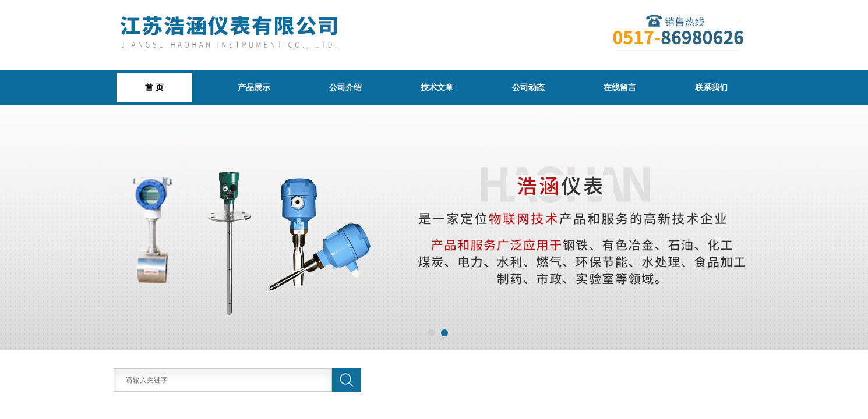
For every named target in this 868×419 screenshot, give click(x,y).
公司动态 (528, 87)
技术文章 (437, 87)
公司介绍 (345, 87)
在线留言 (620, 87)
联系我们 (711, 87)
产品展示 (254, 87)
